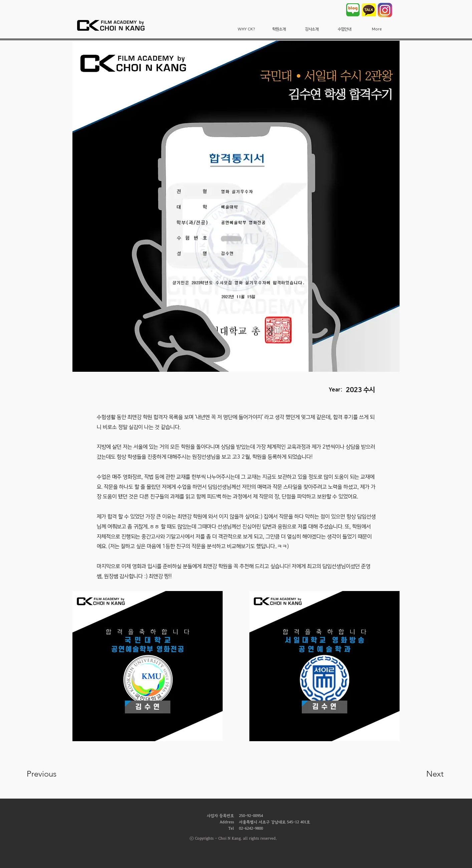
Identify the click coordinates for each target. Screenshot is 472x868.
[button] (246, 29)
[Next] (422, 774)
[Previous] (51, 774)
